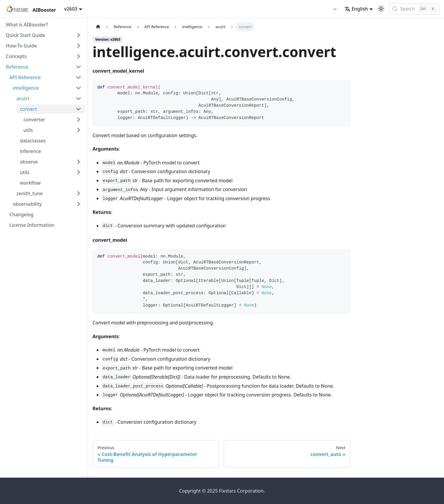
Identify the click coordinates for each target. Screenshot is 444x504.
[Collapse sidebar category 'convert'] (78, 109)
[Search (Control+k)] (414, 9)
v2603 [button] (71, 9)
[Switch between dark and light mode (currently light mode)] (381, 9)
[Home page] (98, 27)
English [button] (356, 9)
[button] (44, 46)
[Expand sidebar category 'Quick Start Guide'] (78, 35)
